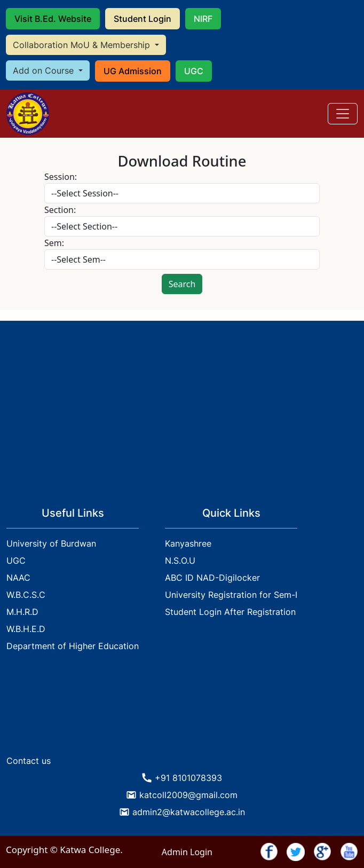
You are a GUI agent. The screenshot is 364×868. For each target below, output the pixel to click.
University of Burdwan (51, 543)
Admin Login (187, 852)
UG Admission (133, 71)
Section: (60, 210)
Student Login (143, 19)
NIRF (203, 19)
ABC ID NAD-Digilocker (212, 578)
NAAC (18, 578)
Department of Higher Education (73, 646)
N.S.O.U (180, 561)
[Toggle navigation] (343, 114)
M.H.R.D (22, 612)
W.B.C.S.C (26, 595)
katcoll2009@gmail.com (188, 795)
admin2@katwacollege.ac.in (189, 812)
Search (182, 284)
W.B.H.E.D (26, 629)
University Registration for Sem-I (231, 595)
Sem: (54, 243)
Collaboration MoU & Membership (83, 45)
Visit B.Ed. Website (53, 19)
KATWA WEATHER (182, 710)
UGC (194, 71)
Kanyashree (188, 543)
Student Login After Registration (230, 612)
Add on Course (45, 70)
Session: (61, 177)
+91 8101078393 (188, 778)
